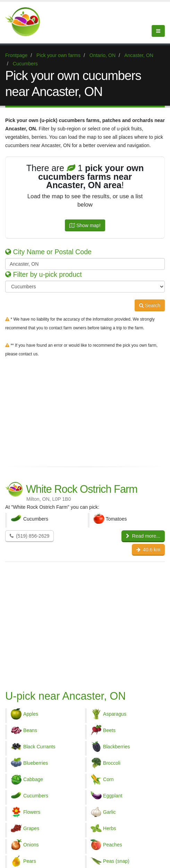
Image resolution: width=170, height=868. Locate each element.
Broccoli (112, 763)
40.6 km (148, 549)
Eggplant (113, 796)
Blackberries (117, 747)
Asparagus (115, 714)
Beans (30, 730)
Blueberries (36, 763)
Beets (109, 730)
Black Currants (39, 747)
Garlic (109, 812)
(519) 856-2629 (29, 536)
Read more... (143, 536)
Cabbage (33, 779)
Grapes (31, 828)
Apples (31, 714)
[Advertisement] (85, 410)
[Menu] (158, 31)
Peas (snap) (116, 861)
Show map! (85, 225)
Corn (108, 779)
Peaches (113, 845)
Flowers (32, 812)
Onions (31, 845)
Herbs (110, 828)
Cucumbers (36, 796)
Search (150, 305)
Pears (30, 861)
